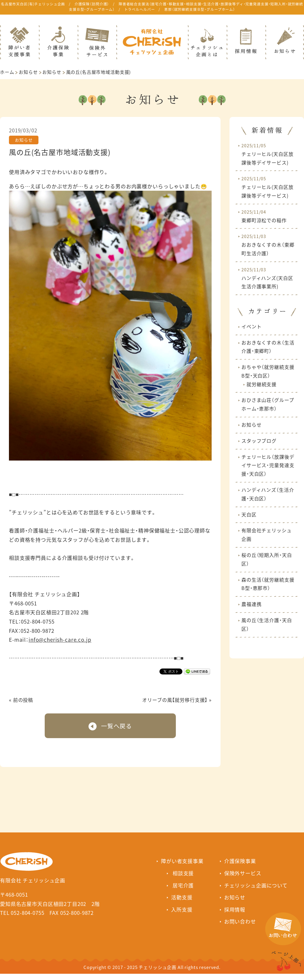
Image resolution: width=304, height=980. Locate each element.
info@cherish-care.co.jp (60, 639)
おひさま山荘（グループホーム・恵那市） (268, 404)
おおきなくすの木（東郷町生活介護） (268, 245)
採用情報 (235, 909)
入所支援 (182, 909)
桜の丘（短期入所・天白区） (267, 559)
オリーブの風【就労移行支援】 (175, 700)
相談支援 (183, 873)
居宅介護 (183, 885)
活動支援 (182, 897)
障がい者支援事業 (182, 861)
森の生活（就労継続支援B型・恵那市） (268, 584)
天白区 (249, 514)
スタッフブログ (259, 441)
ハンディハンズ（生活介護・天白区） (268, 494)
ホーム (7, 72)
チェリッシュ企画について (256, 885)
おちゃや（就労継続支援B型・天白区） (268, 371)
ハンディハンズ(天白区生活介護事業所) (267, 278)
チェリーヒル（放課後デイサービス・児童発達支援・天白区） (268, 465)
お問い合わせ (240, 921)
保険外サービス (243, 873)
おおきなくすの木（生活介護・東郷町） (268, 347)
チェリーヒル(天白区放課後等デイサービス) (267, 154)
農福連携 (251, 604)
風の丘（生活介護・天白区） (267, 624)
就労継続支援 (262, 384)
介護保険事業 (240, 861)
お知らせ (28, 72)
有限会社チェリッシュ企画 (267, 534)
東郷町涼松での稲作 (264, 216)
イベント (251, 326)
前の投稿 (23, 700)
